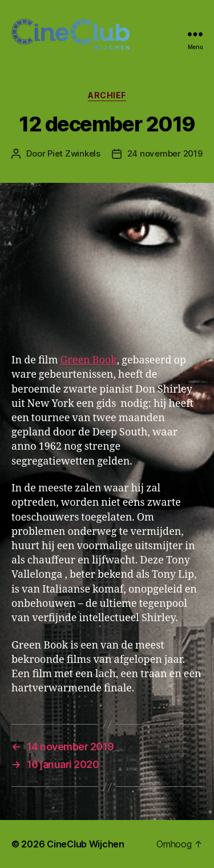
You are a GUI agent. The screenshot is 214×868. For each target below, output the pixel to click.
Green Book (88, 360)
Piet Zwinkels (74, 153)
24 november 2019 (165, 153)
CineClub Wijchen (86, 844)
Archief (107, 95)
